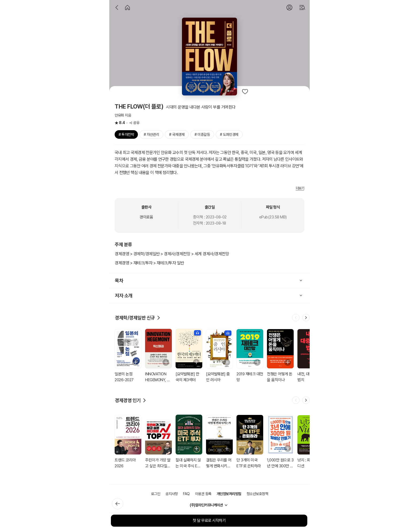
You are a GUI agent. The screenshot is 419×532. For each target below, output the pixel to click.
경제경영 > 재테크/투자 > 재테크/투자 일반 (149, 263)
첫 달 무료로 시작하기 (209, 521)
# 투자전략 (126, 134)
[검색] (302, 7)
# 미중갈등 (202, 134)
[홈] (127, 7)
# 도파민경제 (229, 134)
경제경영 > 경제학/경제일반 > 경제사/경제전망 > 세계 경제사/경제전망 (172, 254)
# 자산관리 (151, 134)
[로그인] (289, 7)
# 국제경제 (177, 134)
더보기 (300, 188)
